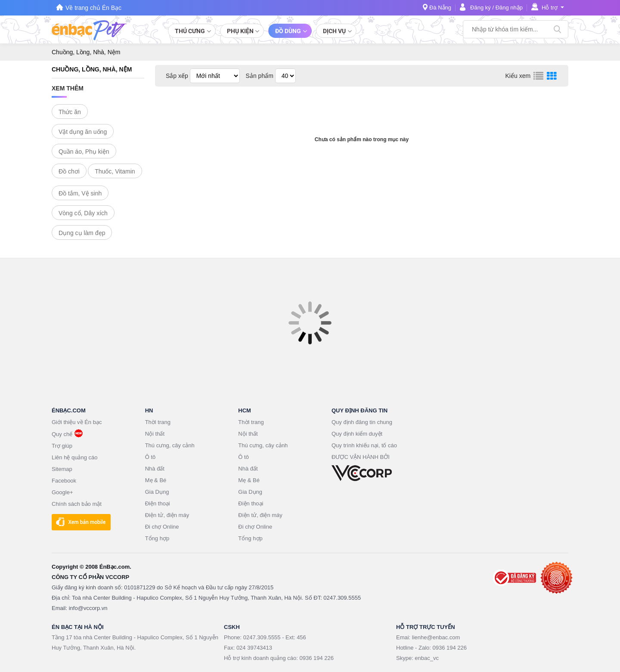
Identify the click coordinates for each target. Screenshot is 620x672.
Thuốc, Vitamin (115, 171)
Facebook (64, 481)
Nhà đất (155, 469)
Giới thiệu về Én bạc (77, 422)
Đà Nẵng (440, 8)
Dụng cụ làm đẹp (82, 233)
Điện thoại (158, 503)
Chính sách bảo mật (77, 504)
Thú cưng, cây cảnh (170, 445)
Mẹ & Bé (156, 480)
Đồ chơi (69, 171)
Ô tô (150, 457)
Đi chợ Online (162, 527)
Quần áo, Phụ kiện (84, 152)
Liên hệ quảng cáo (75, 457)
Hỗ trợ (550, 8)
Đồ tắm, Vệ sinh (80, 193)
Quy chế (62, 434)
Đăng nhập (509, 8)
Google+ (62, 492)
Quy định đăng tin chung (362, 422)
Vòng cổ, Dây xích (83, 213)
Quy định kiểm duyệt (357, 434)
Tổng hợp (157, 538)
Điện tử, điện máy (167, 515)
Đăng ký (480, 8)
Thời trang (158, 422)
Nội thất (155, 434)
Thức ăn (70, 112)
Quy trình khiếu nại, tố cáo (364, 445)
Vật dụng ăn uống (83, 132)
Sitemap (62, 469)
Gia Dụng (157, 492)
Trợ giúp (62, 446)
